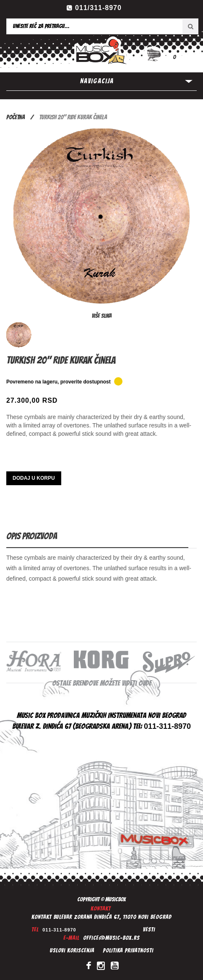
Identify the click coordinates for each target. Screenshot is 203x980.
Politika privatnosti (128, 950)
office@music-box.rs (111, 938)
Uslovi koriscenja (72, 950)
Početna (16, 117)
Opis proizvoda (32, 536)
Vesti (149, 930)
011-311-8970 (59, 930)
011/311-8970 (98, 8)
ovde (145, 683)
